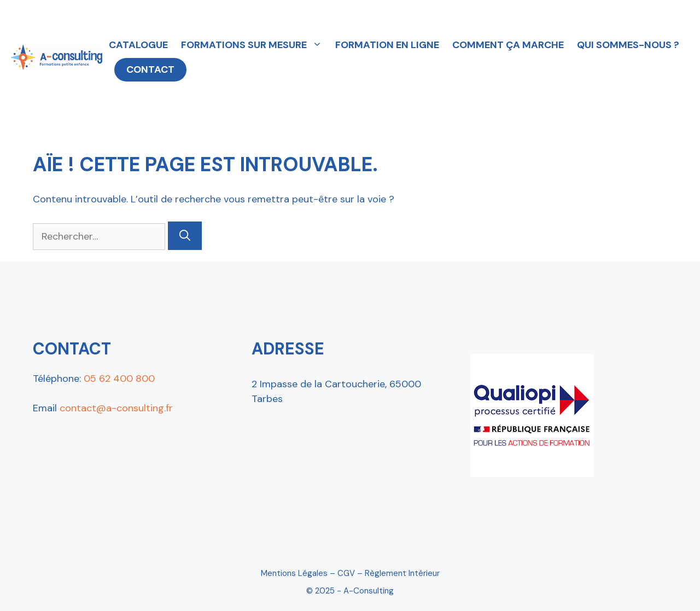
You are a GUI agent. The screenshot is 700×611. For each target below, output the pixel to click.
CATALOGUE (138, 45)
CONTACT (150, 69)
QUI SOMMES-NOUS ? (628, 45)
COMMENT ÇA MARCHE (508, 45)
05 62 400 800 (119, 379)
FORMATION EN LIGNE (387, 45)
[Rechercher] (185, 236)
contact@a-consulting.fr (116, 408)
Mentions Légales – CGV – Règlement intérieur (350, 573)
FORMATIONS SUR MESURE (255, 45)
